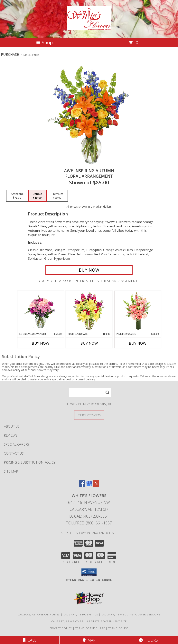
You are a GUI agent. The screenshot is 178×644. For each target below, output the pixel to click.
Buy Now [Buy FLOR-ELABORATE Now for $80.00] (89, 343)
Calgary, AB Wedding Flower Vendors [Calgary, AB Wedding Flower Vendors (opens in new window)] (131, 614)
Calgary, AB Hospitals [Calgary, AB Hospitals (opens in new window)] (81, 614)
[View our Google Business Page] (89, 485)
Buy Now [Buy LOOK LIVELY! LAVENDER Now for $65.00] (41, 343)
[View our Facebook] (82, 485)
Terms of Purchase (90, 628)
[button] (89, 572)
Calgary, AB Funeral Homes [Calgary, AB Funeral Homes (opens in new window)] (39, 614)
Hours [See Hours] (148, 640)
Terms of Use (118, 628)
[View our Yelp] (96, 485)
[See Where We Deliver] (89, 415)
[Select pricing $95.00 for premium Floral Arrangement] (57, 196)
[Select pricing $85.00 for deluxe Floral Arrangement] (37, 196)
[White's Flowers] (89, 28)
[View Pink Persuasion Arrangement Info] (138, 312)
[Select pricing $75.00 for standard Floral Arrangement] (17, 196)
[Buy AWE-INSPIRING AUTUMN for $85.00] (89, 270)
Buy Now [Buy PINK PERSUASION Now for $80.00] (138, 343)
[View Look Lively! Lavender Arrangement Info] (40, 312)
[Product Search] (90, 392)
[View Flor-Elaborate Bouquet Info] (89, 312)
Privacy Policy (61, 628)
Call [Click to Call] (30, 640)
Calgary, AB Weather (67, 621)
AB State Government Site (107, 621)
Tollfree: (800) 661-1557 (89, 523)
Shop (44, 42)
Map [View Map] (89, 640)
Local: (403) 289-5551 (89, 516)
